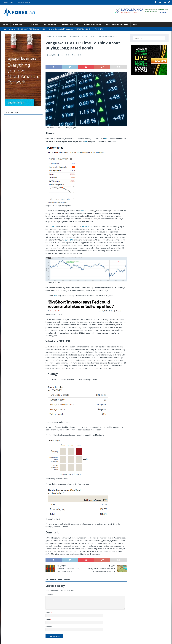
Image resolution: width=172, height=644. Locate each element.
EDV (106, 138)
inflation (53, 226)
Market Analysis (70, 24)
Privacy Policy (8, 2)
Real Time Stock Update (117, 24)
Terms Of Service (24, 2)
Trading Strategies (92, 24)
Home (5, 24)
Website (49, 626)
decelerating (87, 226)
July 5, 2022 (52, 54)
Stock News (34, 24)
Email (48, 619)
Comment (49, 594)
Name (48, 612)
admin (62, 54)
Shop (135, 24)
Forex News (18, 24)
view (56, 295)
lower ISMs (69, 239)
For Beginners (51, 24)
